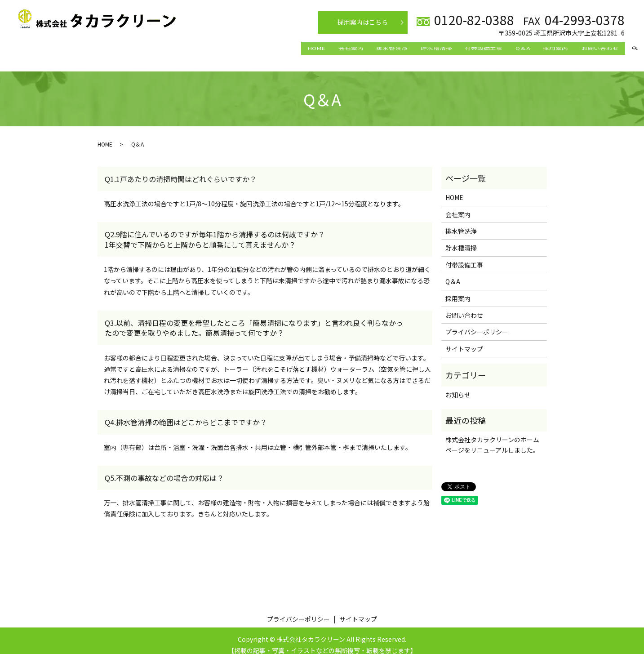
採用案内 (546, 48)
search (635, 49)
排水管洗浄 (359, 48)
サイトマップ (464, 340)
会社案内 (311, 48)
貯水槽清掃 (409, 48)
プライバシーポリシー (477, 323)
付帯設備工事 (462, 48)
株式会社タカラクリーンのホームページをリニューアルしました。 (492, 436)
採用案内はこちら (363, 22)
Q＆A (508, 48)
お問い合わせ (597, 48)
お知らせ (458, 386)
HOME (271, 48)
